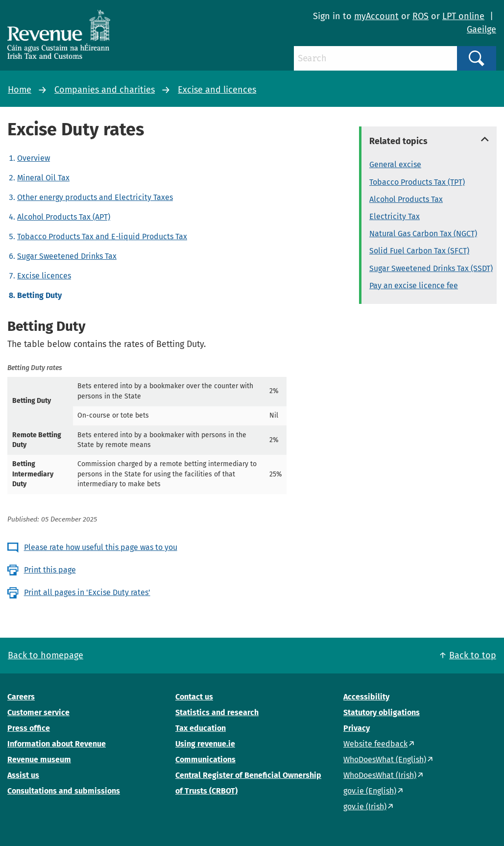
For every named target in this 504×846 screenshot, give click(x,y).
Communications (205, 759)
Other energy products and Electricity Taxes (95, 197)
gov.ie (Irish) (365, 807)
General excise (395, 164)
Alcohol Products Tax (406, 199)
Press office (29, 728)
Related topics (398, 141)
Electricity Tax (395, 216)
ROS (420, 16)
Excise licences (44, 276)
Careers (21, 697)
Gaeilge (481, 29)
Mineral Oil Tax (43, 178)
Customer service (38, 712)
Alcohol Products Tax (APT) (64, 217)
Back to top (473, 655)
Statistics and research (217, 712)
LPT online (463, 16)
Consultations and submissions (64, 791)
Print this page (50, 570)
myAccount (376, 16)
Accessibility (366, 697)
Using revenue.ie (205, 744)
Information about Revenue (57, 744)
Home (20, 90)
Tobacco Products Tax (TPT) (417, 182)
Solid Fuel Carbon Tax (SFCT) (419, 251)
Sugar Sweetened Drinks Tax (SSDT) (431, 268)
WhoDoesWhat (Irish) (380, 775)
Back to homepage (46, 655)
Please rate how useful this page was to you (101, 547)
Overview (34, 158)
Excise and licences (217, 90)
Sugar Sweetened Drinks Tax (67, 256)
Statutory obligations (382, 712)
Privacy (357, 728)
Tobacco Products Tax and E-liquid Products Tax (102, 236)
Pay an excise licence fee (414, 286)
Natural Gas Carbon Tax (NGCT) (423, 234)
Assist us (23, 775)
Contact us (194, 697)
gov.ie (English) (370, 791)
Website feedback (375, 744)
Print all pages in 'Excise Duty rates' (87, 592)
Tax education (201, 728)
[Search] (375, 58)
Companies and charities (105, 90)
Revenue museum (39, 759)
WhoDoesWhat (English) (385, 759)
